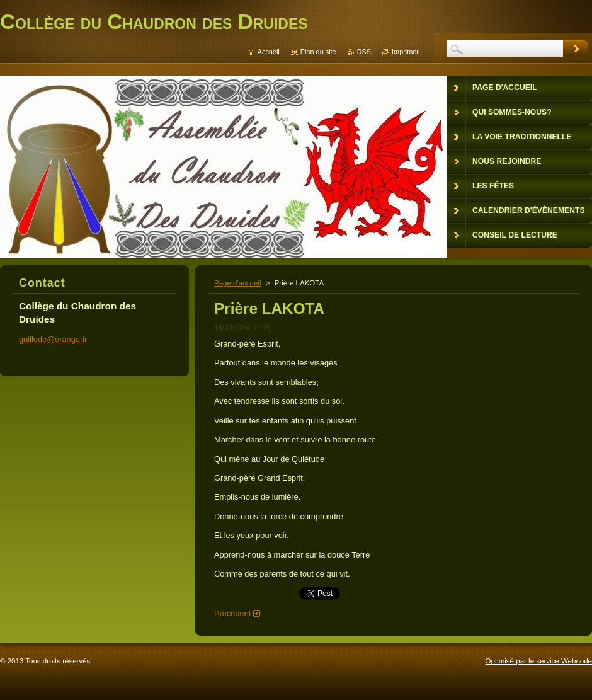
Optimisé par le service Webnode (539, 661)
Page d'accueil (238, 283)
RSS (364, 52)
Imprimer (405, 52)
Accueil (269, 52)
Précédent (232, 613)
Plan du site (318, 52)
